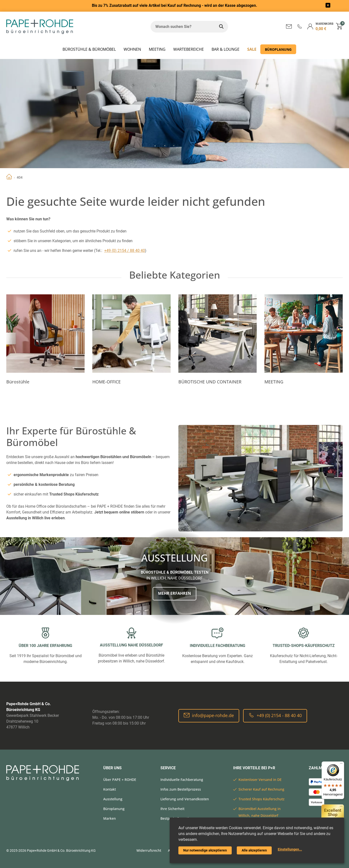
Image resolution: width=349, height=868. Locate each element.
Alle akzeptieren (254, 850)
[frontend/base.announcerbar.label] (328, 6)
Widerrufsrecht (149, 850)
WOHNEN (132, 49)
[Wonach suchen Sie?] (182, 27)
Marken (110, 818)
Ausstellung (113, 799)
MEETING (157, 49)
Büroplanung (278, 49)
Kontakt (110, 789)
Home (9, 177)
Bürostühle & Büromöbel (89, 49)
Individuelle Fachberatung (182, 780)
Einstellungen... (290, 849)
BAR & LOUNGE (226, 49)
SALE (252, 49)
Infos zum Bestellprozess (181, 789)
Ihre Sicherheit (172, 809)
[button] (300, 26)
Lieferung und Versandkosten (185, 799)
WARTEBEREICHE (189, 49)
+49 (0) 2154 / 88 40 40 (125, 251)
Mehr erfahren (174, 593)
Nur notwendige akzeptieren (205, 850)
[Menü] (341, 764)
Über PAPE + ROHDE (120, 780)
